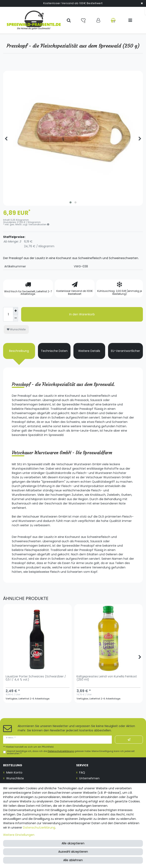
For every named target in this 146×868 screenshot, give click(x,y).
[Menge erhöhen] (16, 311)
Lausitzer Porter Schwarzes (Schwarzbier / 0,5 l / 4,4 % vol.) (36, 678)
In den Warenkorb (82, 314)
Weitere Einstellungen (19, 835)
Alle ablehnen (73, 860)
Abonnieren (129, 740)
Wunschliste (16, 329)
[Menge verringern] (16, 318)
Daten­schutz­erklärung (39, 828)
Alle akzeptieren (73, 843)
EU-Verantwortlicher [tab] (125, 351)
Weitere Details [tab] (89, 351)
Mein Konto (14, 773)
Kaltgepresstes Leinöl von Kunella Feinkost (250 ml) (107, 678)
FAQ (82, 773)
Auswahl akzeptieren (73, 852)
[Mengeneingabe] (8, 314)
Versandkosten (39, 224)
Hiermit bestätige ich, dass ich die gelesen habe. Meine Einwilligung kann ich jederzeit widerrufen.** (71, 752)
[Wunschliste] (84, 20)
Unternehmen (89, 778)
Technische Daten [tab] (54, 351)
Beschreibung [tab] (19, 351)
